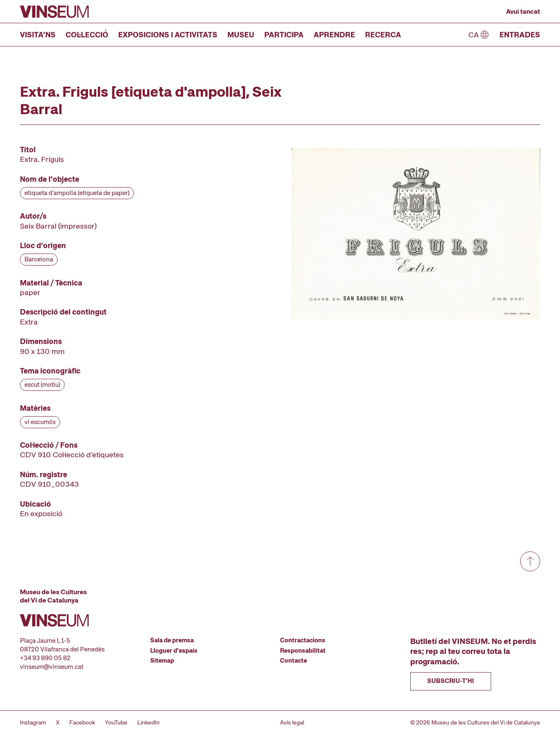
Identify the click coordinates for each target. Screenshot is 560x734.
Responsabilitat (303, 651)
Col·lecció (87, 35)
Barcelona (39, 259)
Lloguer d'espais (174, 651)
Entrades (520, 35)
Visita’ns (38, 35)
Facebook (82, 722)
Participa (284, 35)
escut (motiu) (42, 385)
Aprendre (334, 35)
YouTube (116, 722)
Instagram (33, 722)
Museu (241, 35)
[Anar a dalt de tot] (530, 561)
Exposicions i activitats (168, 35)
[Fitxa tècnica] (126, 332)
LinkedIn (149, 722)
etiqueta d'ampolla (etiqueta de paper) (77, 193)
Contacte (293, 661)
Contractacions (303, 640)
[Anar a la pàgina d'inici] (54, 12)
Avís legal (292, 722)
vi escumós (40, 422)
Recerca (383, 35)
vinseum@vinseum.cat (52, 667)
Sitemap (162, 661)
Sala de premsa (172, 640)
